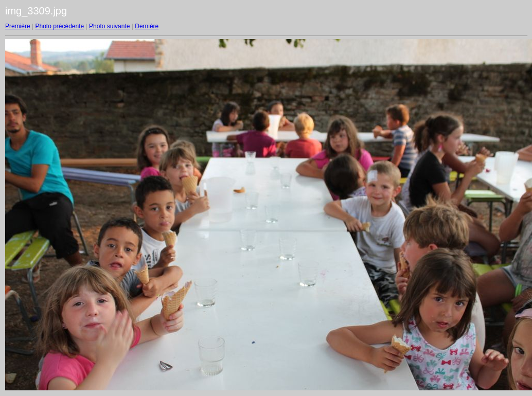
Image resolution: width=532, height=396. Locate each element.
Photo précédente (59, 26)
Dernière (147, 26)
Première (18, 26)
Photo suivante (109, 26)
